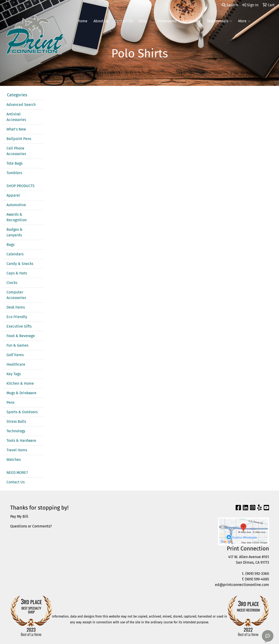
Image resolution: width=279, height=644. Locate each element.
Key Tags (14, 374)
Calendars (15, 254)
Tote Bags (14, 163)
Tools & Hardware (21, 441)
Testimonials (220, 21)
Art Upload (192, 21)
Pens (10, 402)
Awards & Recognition (17, 217)
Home (82, 21)
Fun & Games (17, 345)
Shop (145, 21)
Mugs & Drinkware (21, 393)
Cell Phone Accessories (16, 151)
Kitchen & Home (20, 383)
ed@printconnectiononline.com (242, 585)
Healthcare (16, 364)
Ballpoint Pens (19, 139)
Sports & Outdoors (22, 412)
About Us (101, 21)
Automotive (16, 205)
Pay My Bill (19, 516)
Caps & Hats (17, 273)
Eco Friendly (17, 317)
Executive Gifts (19, 326)
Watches (14, 460)
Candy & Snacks (20, 264)
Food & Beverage (21, 336)
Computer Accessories (16, 295)
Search (230, 5)
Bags (10, 245)
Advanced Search (21, 105)
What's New (16, 129)
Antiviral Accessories (16, 117)
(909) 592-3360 (257, 574)
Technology (16, 431)
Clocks (12, 283)
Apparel (13, 195)
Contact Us (124, 21)
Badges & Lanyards (14, 232)
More (244, 21)
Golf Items (15, 355)
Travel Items (17, 450)
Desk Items (16, 307)
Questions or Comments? (31, 526)
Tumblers (14, 173)
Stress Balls (16, 421)
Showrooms (167, 21)
